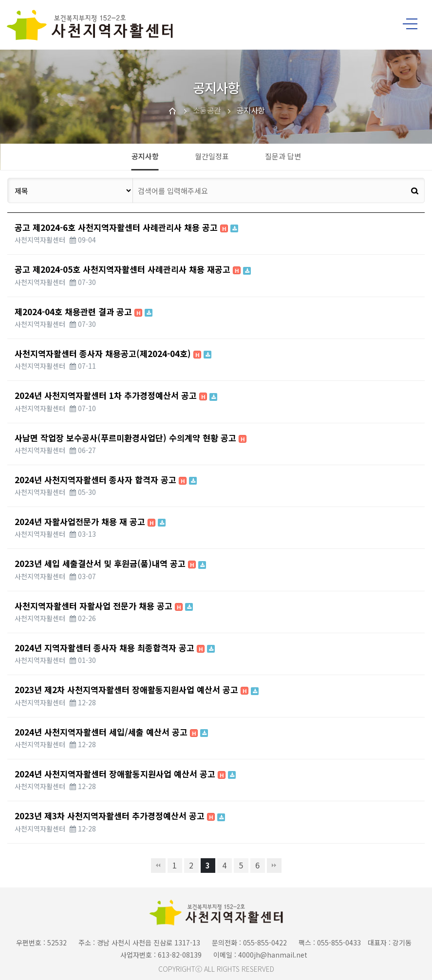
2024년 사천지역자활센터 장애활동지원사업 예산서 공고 (125, 774)
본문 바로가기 (0, 0)
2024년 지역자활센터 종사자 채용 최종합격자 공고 (115, 648)
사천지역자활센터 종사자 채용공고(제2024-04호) (113, 353)
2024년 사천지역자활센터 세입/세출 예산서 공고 (111, 732)
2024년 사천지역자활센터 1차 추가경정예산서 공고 (116, 395)
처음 (158, 866)
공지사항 (145, 156)
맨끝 (274, 866)
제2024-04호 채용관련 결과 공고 (84, 311)
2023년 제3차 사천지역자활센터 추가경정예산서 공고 (120, 816)
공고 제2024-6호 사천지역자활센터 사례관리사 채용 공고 (126, 227)
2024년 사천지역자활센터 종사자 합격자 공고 (106, 480)
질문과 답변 (283, 156)
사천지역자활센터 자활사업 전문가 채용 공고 (104, 606)
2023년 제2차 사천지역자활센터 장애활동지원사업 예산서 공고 (137, 689)
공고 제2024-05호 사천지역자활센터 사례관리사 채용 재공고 (133, 269)
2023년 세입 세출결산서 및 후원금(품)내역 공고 (110, 563)
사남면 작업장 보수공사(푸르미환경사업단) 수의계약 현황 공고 (131, 438)
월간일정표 (212, 156)
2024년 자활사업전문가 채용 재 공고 (90, 521)
